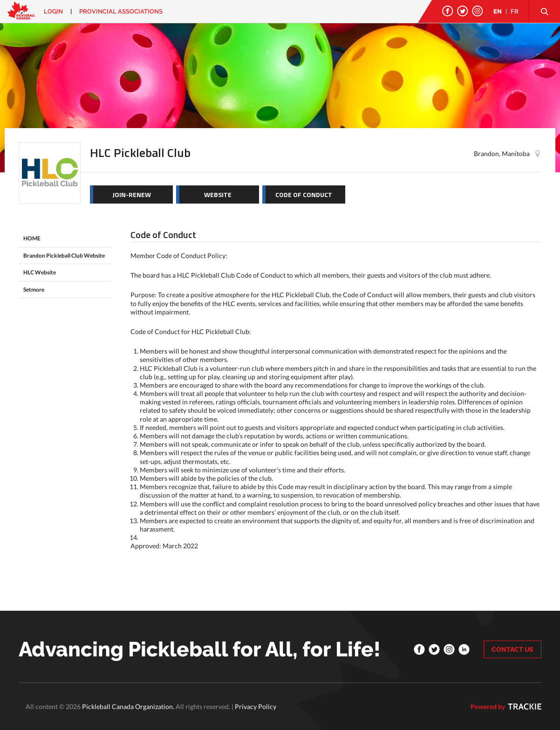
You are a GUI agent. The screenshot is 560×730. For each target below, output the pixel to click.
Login (53, 11)
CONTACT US (512, 649)
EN (498, 11)
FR (515, 11)
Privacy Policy (256, 706)
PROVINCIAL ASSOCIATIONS (121, 11)
